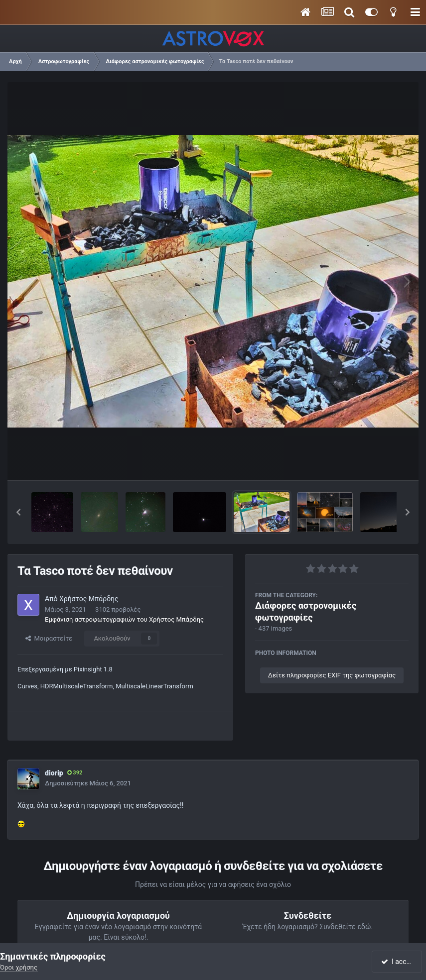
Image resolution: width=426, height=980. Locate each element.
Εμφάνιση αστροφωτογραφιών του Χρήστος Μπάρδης (124, 619)
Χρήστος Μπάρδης (89, 599)
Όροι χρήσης (19, 967)
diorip (54, 773)
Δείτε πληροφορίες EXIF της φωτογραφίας (332, 675)
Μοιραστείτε (49, 638)
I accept (398, 962)
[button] (18, 512)
